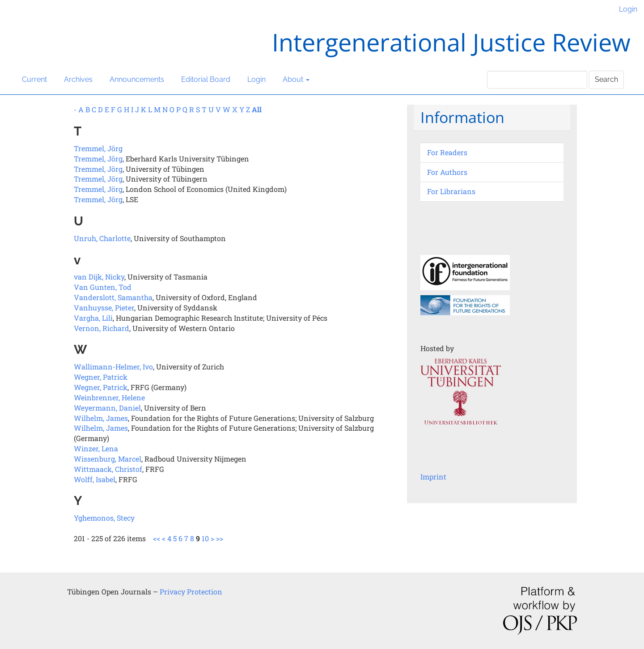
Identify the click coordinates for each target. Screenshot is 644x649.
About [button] (296, 79)
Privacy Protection (191, 592)
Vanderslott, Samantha (113, 297)
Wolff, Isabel (95, 479)
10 (205, 538)
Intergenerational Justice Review (451, 42)
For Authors (447, 172)
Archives (78, 79)
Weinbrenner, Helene (109, 397)
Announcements (137, 79)
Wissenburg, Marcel (108, 459)
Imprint (433, 477)
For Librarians (451, 191)
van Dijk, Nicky (99, 277)
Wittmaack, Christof (108, 469)
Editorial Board (206, 79)
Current (34, 79)
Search (606, 79)
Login (628, 9)
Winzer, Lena (96, 448)
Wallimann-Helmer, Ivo (113, 367)
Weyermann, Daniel (107, 408)
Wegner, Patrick (101, 377)
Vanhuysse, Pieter (104, 308)
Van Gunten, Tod (103, 287)
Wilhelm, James (101, 418)
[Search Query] (537, 80)
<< (157, 538)
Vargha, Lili (93, 318)
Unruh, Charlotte (102, 238)
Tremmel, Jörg (98, 148)
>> (220, 538)
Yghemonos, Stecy (104, 518)
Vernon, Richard (102, 328)
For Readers (447, 152)
